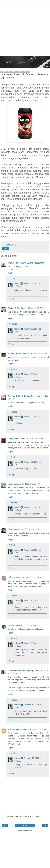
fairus (17, 283)
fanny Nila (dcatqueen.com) (20, 671)
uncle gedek (13, 263)
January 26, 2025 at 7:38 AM (33, 308)
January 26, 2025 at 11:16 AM (35, 353)
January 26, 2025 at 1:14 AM (32, 263)
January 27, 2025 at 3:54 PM (27, 625)
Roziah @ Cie (14, 308)
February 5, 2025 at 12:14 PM (34, 729)
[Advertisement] (25, 29)
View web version (25, 831)
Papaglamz (13, 439)
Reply (10, 273)
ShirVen (11, 577)
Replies (14, 279)
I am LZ (11, 625)
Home (25, 826)
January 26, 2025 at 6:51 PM (31, 439)
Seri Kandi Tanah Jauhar (19, 396)
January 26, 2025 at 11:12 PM (27, 484)
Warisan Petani (15, 353)
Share (6, 249)
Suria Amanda (14, 729)
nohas (11, 484)
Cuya (10, 529)
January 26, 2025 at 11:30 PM (26, 529)
